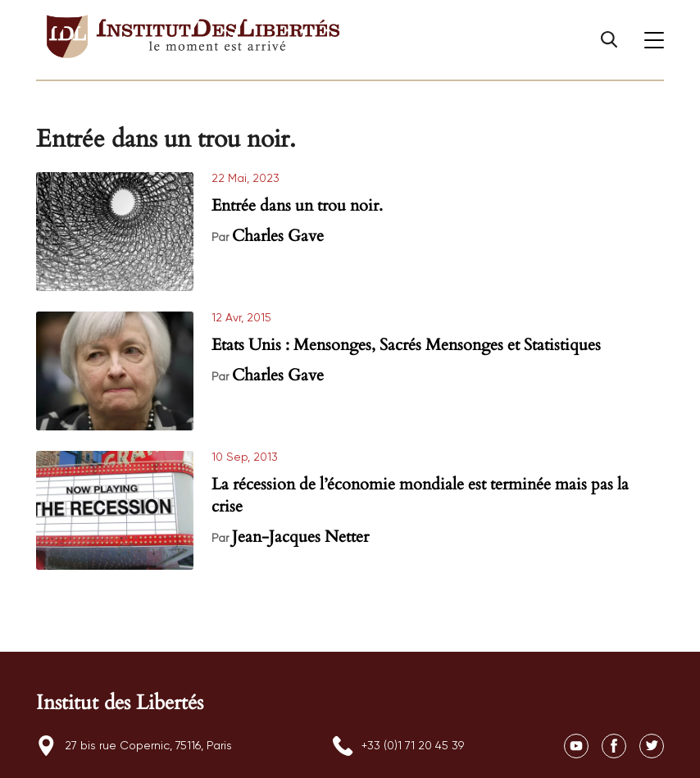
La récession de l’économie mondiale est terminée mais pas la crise (420, 495)
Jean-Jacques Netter (300, 537)
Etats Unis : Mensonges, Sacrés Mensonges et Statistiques (406, 345)
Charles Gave (278, 236)
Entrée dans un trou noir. (297, 205)
